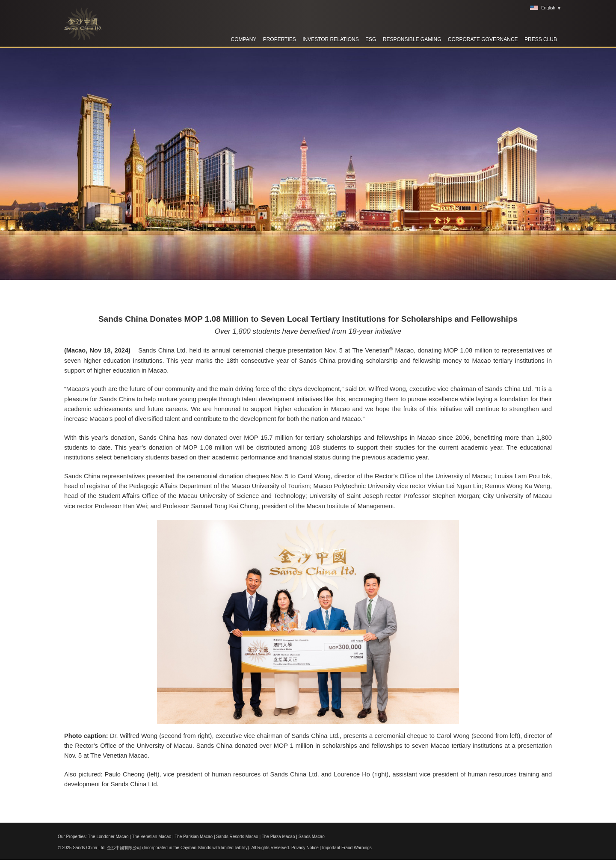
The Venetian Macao (151, 837)
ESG (371, 39)
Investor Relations (331, 39)
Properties (280, 39)
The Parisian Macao (194, 837)
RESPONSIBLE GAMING (412, 39)
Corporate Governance (483, 39)
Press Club (541, 39)
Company (244, 39)
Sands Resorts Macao (237, 837)
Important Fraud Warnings (347, 848)
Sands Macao (312, 837)
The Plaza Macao (278, 837)
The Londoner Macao (108, 837)
